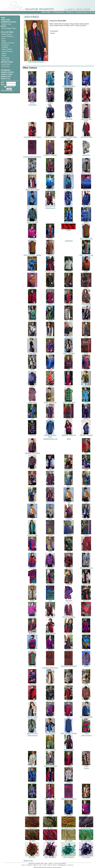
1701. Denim (86, 857)
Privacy (51, 864)
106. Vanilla (69, 840)
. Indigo (50, 369)
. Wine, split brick (50, 798)
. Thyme (32, 765)
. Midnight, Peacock (86, 435)
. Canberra (50, 254)
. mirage (32, 469)
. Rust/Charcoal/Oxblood (50, 666)
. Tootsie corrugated (50, 765)
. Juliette (69, 385)
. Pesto (50, 551)
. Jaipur (69, 369)
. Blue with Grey (50, 205)
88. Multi (32, 840)
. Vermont (50, 782)
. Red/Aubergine (50, 633)
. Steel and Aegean (86, 716)
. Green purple (86, 304)
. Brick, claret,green (86, 238)
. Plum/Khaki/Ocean (86, 567)
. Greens (50, 320)
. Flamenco (32, 304)
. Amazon (69, 102)
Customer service (81, 12)
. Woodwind (32, 815)
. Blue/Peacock (50, 208)
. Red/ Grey (86, 616)
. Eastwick (50, 287)
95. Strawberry (50, 840)
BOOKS (3, 26)
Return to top (28, 861)
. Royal (86, 649)
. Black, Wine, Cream (32, 189)
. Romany (86, 633)
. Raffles (32, 600)
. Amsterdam (32, 105)
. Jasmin (32, 385)
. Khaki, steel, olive (68, 402)
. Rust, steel (32, 665)
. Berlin (50, 172)
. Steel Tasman (50, 733)
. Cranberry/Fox (50, 271)
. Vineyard (32, 798)
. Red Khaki (50, 616)
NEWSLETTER (6, 77)
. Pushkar (69, 584)
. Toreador (69, 765)
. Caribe (32, 271)
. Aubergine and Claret (86, 119)
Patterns (36, 865)
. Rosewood (69, 649)
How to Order (46, 12)
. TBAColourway (32, 735)
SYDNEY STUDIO (7, 74)
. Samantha (32, 684)
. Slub (86, 700)
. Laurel (50, 418)
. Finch (86, 287)
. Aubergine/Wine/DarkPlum (32, 155)
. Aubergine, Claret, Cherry (32, 136)
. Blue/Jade (86, 205)
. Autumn (69, 154)
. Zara (86, 815)
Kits (40, 865)
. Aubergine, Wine (86, 136)
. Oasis (69, 485)
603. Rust (32, 857)
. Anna (50, 118)
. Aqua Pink (69, 118)
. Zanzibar (69, 815)
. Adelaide (32, 86)
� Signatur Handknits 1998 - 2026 (38, 864)
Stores (55, 865)
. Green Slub (32, 320)
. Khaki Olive (86, 385)
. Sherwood (50, 700)
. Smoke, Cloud (32, 716)
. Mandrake (69, 418)
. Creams (69, 271)
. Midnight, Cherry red (69, 435)
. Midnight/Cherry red (50, 439)
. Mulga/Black (69, 469)
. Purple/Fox (50, 584)
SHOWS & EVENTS (7, 72)
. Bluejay (86, 222)
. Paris (50, 518)
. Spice (69, 716)
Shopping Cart (62, 865)
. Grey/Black (86, 320)
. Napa (86, 469)
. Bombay (32, 238)
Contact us (70, 12)
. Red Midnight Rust (69, 616)
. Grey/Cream (32, 336)
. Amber (86, 102)
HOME (3, 18)
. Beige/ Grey (32, 172)
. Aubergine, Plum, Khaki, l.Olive (69, 137)
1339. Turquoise (69, 857)
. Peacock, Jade (32, 534)
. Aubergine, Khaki (50, 136)
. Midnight (86, 418)
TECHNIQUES (6, 69)
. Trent (86, 765)
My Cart (92, 12)
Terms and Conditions (60, 864)
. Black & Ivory (69, 172)
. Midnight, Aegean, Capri (50, 435)
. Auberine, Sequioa (50, 154)
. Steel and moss (32, 733)
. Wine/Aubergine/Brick (68, 798)
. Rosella (32, 649)
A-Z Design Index (58, 12)
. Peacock (86, 518)
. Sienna (69, 700)
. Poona (32, 584)
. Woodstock (86, 798)
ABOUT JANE (5, 20)
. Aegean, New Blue (69, 86)
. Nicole (32, 485)
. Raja (50, 600)
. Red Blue (69, 600)
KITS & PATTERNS (7, 32)
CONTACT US (5, 79)
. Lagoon (86, 402)
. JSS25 (50, 385)
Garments (29, 865)
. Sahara (86, 665)
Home (23, 865)
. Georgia (69, 304)
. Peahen (50, 534)
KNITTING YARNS (7, 62)
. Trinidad (32, 782)
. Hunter (32, 369)
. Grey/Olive (69, 336)
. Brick (69, 229)
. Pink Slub (50, 567)
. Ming (86, 453)
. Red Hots (32, 616)
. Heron (86, 353)
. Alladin (32, 102)
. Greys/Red (32, 353)
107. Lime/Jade (86, 840)
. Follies (50, 304)
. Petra (69, 551)
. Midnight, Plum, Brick (32, 453)
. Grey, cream (68, 320)
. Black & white (86, 172)
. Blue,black (69, 205)
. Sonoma (50, 716)
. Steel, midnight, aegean (69, 733)
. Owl (69, 502)
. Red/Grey (69, 633)
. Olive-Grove (50, 502)
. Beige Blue (86, 154)
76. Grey (50, 827)
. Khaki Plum (32, 402)
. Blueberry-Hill (68, 222)
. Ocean (86, 485)
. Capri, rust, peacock (86, 254)
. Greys (86, 336)
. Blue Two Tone (32, 205)
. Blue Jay (50, 189)
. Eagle (86, 271)
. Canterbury (69, 241)
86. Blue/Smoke (86, 827)
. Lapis (32, 418)
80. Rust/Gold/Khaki (69, 827)
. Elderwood (69, 287)
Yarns (45, 865)
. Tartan (86, 733)
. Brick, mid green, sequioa (32, 254)
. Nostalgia (50, 485)
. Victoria (69, 782)
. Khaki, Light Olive (50, 402)
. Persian (32, 551)
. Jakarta (86, 369)
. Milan (68, 439)
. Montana (50, 469)
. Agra (86, 86)
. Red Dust (86, 600)
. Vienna (86, 768)
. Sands (50, 684)
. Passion (69, 518)
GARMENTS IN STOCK (8, 22)
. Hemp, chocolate (69, 353)
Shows (50, 865)
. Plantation (69, 567)
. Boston (50, 238)
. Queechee (86, 584)
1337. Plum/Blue (50, 857)
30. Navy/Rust (32, 827)
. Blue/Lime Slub (32, 222)
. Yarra (50, 815)
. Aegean (50, 86)
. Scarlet (32, 700)
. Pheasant (86, 551)
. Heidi (50, 353)
